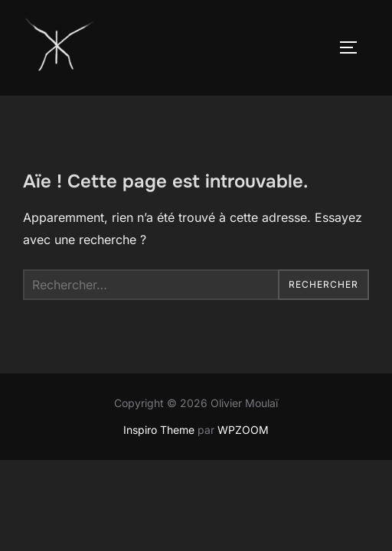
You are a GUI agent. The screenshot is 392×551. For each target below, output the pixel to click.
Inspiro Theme (159, 430)
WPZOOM (243, 430)
